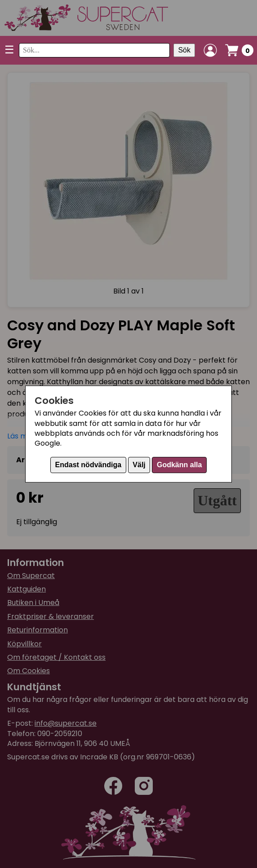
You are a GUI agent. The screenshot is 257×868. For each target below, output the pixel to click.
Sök (184, 50)
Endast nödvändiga (89, 465)
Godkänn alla (179, 465)
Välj (139, 465)
